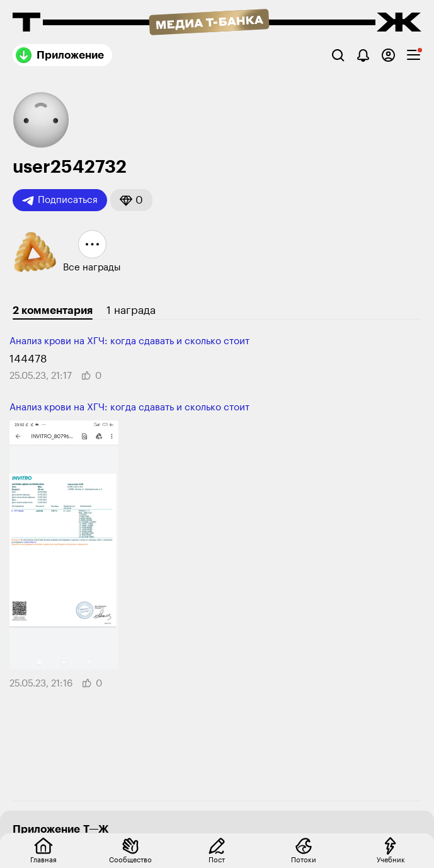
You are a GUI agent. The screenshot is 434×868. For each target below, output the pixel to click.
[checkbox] (414, 55)
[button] (131, 200)
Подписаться (60, 200)
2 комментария (53, 310)
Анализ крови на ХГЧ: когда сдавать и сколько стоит (129, 341)
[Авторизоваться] (388, 55)
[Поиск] (338, 55)
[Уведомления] (363, 55)
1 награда (131, 310)
